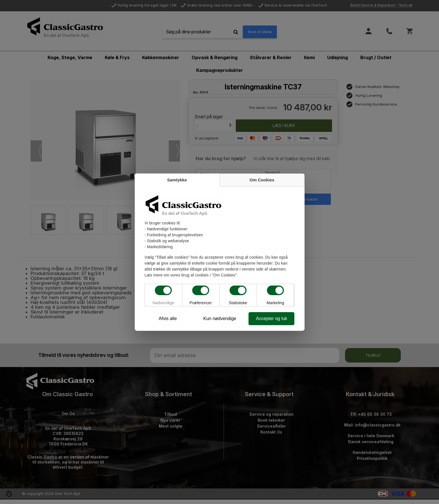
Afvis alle (168, 319)
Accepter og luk (271, 319)
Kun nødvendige (220, 319)
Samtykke (177, 180)
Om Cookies (262, 180)
